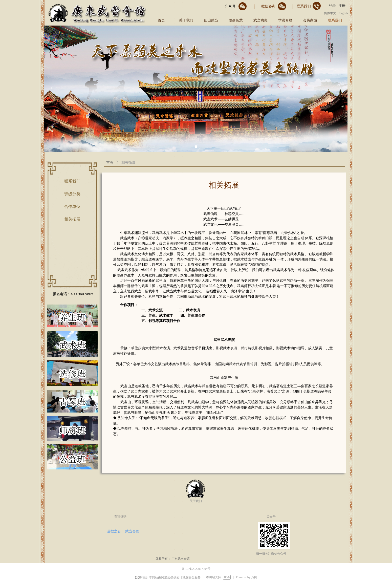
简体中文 (330, 13)
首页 (110, 163)
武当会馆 (132, 531)
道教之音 (114, 531)
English (343, 13)
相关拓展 (128, 163)
